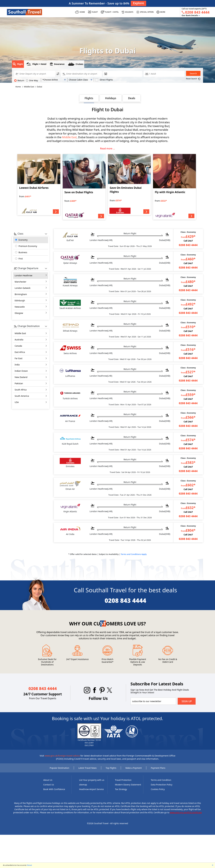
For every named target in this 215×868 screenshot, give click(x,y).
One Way (32, 80)
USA (17, 402)
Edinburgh (20, 300)
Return (19, 80)
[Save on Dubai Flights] (84, 187)
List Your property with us (92, 780)
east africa (20, 352)
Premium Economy (28, 246)
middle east (20, 333)
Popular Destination (59, 768)
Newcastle (20, 307)
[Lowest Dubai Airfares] (39, 185)
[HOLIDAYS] (127, 12)
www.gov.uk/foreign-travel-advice (62, 756)
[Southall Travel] (24, 12)
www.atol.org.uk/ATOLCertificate (186, 812)
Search (193, 73)
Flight (18, 64)
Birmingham (21, 294)
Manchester (20, 282)
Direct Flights (104, 80)
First (21, 259)
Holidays (111, 98)
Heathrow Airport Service (91, 789)
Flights (89, 98)
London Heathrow (23, 275)
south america (22, 396)
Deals (132, 98)
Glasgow (19, 313)
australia (19, 340)
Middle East (69, 137)
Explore (138, 3)
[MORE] (161, 12)
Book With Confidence (54, 789)
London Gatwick (23, 288)
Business (23, 252)
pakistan (19, 383)
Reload (29, 865)
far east (19, 358)
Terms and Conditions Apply (134, 554)
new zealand (21, 377)
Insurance (57, 64)
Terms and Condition (161, 780)
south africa (21, 390)
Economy (23, 240)
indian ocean (21, 371)
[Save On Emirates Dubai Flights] (129, 185)
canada (18, 346)
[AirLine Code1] (54, 80)
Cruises (76, 64)
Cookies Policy (158, 789)
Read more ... (108, 148)
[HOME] (80, 12)
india (17, 365)
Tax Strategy (121, 789)
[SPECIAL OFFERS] (145, 12)
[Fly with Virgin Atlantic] (174, 187)
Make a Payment (134, 768)
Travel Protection (123, 780)
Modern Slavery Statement (128, 785)
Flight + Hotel (36, 64)
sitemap (83, 785)
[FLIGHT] (93, 12)
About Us (48, 780)
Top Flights (111, 768)
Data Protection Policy (162, 785)
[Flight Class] (81, 80)
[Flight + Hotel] (110, 12)
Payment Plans (158, 768)
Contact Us (49, 785)
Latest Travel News (87, 768)
